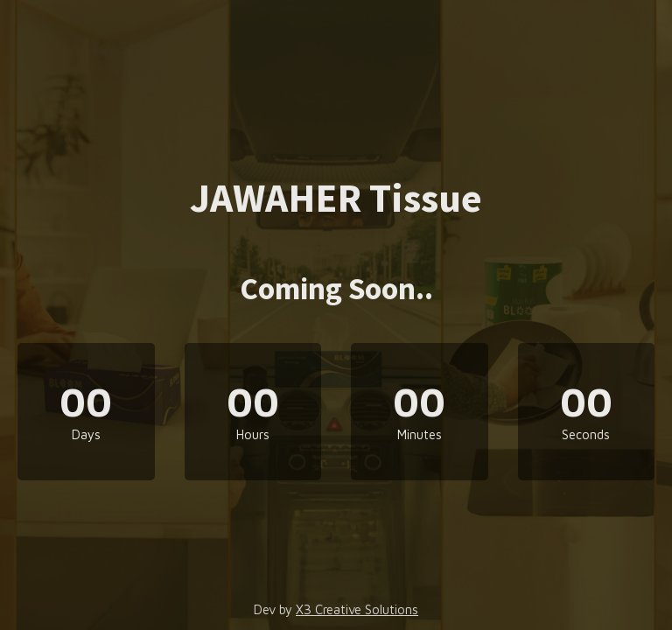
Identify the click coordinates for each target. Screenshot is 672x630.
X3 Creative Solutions (357, 609)
